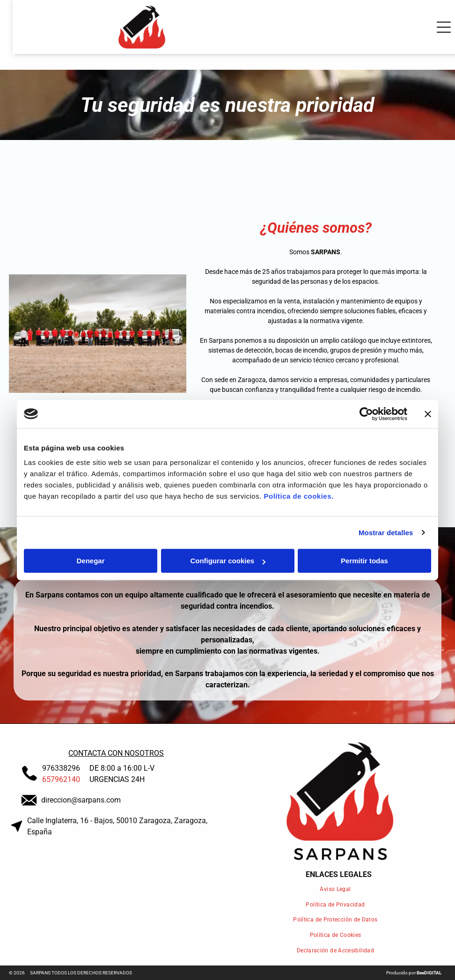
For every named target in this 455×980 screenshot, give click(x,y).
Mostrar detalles (386, 533)
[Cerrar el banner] (428, 414)
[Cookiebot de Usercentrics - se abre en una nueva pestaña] (366, 414)
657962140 (61, 779)
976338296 (61, 768)
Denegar (90, 561)
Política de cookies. (298, 496)
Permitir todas (364, 561)
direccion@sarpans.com (81, 800)
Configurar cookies (228, 561)
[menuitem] (339, 889)
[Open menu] (432, 27)
